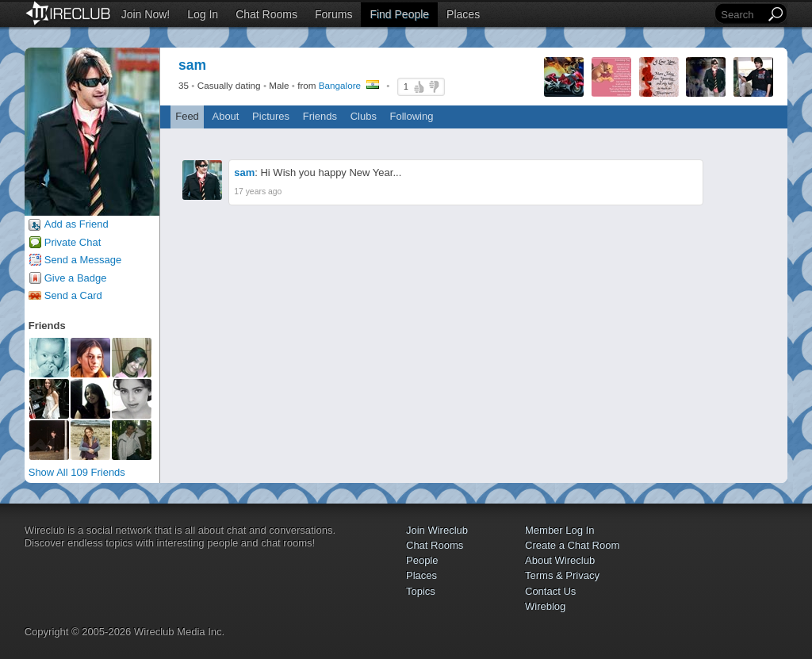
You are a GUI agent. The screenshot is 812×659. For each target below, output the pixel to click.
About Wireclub (560, 560)
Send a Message (83, 260)
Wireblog (545, 606)
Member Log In (559, 530)
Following (412, 116)
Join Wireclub (437, 530)
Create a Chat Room (572, 545)
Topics (421, 591)
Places (463, 14)
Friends (320, 116)
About (225, 116)
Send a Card (73, 295)
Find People (399, 14)
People (422, 560)
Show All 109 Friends (77, 472)
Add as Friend (77, 224)
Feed (187, 116)
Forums (333, 14)
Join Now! (146, 14)
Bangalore (340, 85)
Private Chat (73, 242)
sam (244, 172)
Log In (203, 14)
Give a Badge (76, 278)
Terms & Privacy (562, 575)
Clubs (364, 116)
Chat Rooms (266, 14)
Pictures (271, 116)
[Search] (741, 15)
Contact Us (550, 591)
